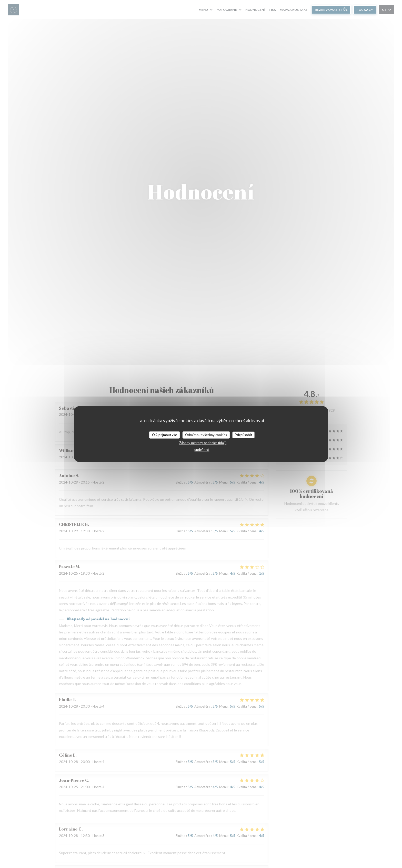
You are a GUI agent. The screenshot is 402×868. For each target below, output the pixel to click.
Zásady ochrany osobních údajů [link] (203, 442)
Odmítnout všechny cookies (206, 435)
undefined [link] (202, 449)
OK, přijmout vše (164, 435)
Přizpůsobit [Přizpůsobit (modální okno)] (243, 435)
